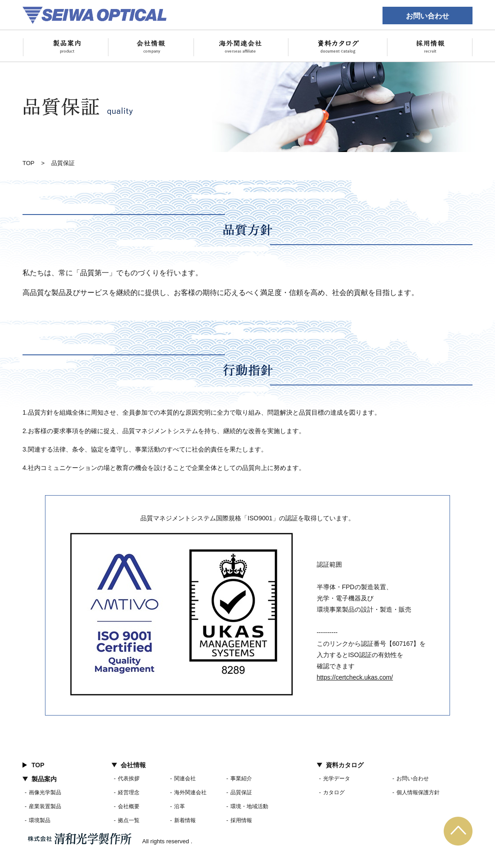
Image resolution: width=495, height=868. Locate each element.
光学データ (337, 779)
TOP (29, 163)
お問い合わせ (427, 16)
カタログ (334, 792)
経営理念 (129, 792)
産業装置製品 (45, 806)
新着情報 (185, 820)
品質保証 (241, 792)
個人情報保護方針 (418, 792)
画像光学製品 (45, 792)
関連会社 (185, 779)
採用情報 (241, 820)
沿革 (180, 806)
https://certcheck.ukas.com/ (355, 677)
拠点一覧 (129, 820)
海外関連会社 (190, 792)
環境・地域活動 (249, 806)
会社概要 (129, 806)
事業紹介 (241, 779)
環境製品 (40, 820)
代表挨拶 (129, 779)
